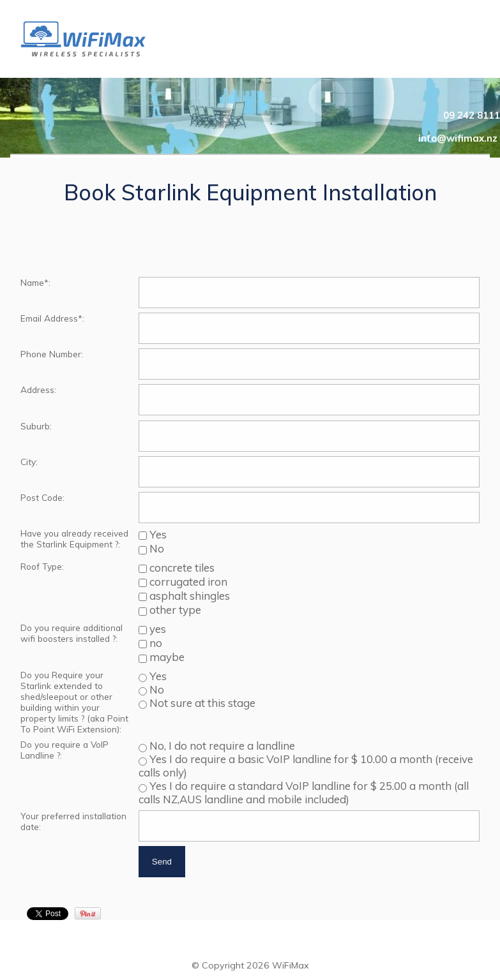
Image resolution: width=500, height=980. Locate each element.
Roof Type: (42, 566)
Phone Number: (52, 354)
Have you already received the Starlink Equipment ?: (74, 538)
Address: (38, 390)
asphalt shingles (188, 596)
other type (174, 610)
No (155, 548)
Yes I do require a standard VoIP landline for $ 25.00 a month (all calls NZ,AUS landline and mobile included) (304, 792)
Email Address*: (52, 318)
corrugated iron (187, 582)
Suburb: (36, 426)
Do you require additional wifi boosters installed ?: (72, 633)
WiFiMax (291, 965)
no (155, 643)
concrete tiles (181, 568)
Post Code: (42, 497)
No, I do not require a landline (221, 746)
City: (29, 462)
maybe (166, 657)
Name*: (35, 282)
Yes (157, 534)
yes (156, 629)
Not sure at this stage (201, 703)
